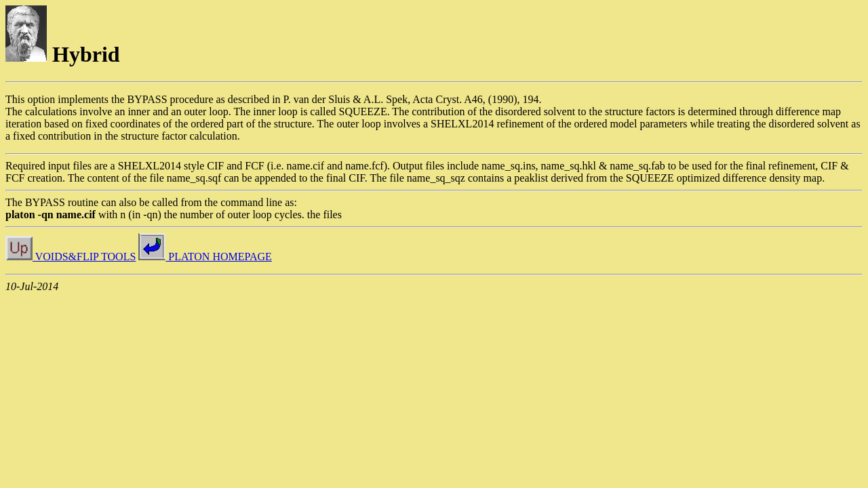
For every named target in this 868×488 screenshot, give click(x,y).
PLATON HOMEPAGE (205, 257)
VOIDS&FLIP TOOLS (71, 257)
